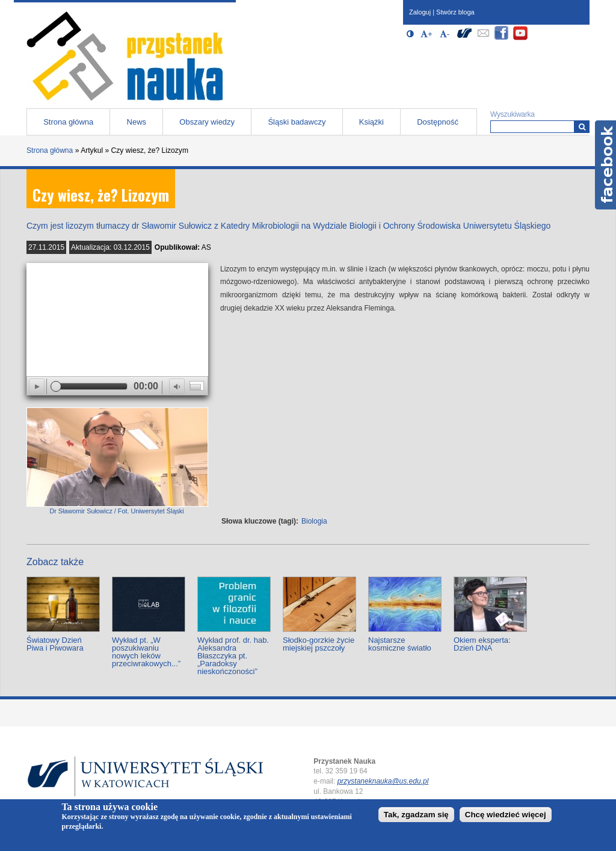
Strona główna (68, 122)
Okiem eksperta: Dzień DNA (482, 644)
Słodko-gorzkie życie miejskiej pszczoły (319, 644)
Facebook (605, 165)
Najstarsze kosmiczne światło (400, 644)
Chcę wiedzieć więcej (506, 815)
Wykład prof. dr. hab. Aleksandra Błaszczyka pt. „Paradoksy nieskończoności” (233, 656)
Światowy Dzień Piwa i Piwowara (55, 644)
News (137, 122)
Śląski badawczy (297, 122)
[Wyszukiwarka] (582, 127)
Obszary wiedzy (207, 122)
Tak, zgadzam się (416, 815)
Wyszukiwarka (513, 114)
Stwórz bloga (455, 12)
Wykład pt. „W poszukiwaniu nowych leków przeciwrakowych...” (146, 652)
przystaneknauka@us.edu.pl (383, 781)
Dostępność (438, 122)
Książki (371, 122)
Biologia (314, 521)
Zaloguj (420, 12)
